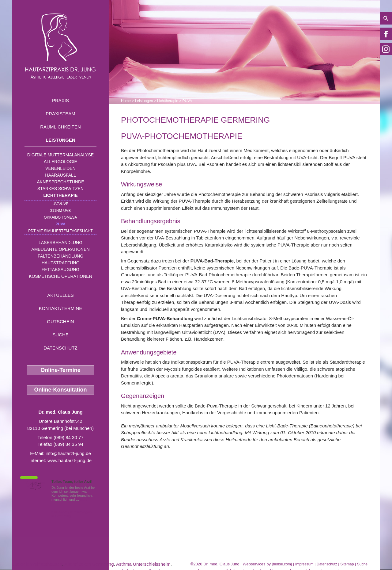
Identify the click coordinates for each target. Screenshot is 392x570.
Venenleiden (60, 168)
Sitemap (347, 564)
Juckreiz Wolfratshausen (37, 564)
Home (126, 101)
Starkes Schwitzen (60, 189)
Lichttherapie (61, 195)
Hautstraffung (61, 263)
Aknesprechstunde (60, 182)
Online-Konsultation (61, 390)
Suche (60, 335)
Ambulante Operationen (60, 249)
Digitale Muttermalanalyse (60, 155)
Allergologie (60, 162)
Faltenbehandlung (60, 256)
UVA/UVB (61, 204)
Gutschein (60, 321)
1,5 (35, 485)
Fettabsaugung (60, 270)
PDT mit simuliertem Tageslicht (60, 231)
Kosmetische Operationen (60, 276)
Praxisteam (60, 114)
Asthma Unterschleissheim (143, 564)
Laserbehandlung (60, 243)
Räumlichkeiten (60, 127)
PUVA (60, 224)
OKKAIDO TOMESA (60, 217)
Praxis (60, 100)
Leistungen (60, 140)
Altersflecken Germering (89, 564)
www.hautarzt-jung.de (70, 460)
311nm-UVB (60, 211)
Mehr (84, 499)
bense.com (282, 564)
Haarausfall (60, 175)
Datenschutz (60, 348)
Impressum (304, 564)
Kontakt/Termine (60, 308)
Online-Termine (60, 370)
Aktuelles (60, 295)
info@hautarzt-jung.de (68, 453)
